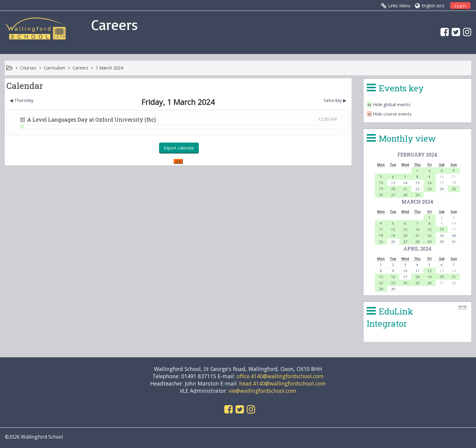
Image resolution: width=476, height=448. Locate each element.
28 (405, 195)
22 (417, 189)
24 (442, 189)
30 (442, 242)
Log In (460, 6)
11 (381, 229)
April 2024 (417, 249)
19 (381, 189)
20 (393, 189)
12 (381, 182)
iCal (178, 161)
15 (417, 183)
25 (454, 189)
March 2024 (417, 202)
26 (381, 195)
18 (381, 235)
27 (393, 195)
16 (430, 183)
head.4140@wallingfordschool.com (282, 383)
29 (417, 195)
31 (454, 242)
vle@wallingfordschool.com (262, 391)
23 (430, 189)
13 (393, 183)
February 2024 (417, 155)
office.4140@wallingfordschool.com (280, 376)
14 (405, 183)
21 (405, 189)
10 (405, 271)
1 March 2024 (109, 68)
